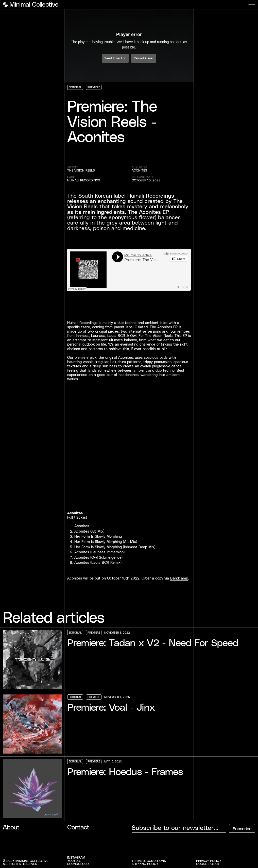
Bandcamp (179, 578)
